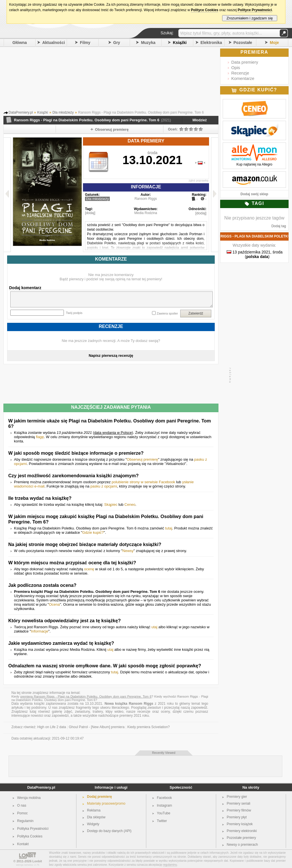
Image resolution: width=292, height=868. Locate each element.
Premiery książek (240, 824)
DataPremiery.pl (41, 787)
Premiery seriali (239, 803)
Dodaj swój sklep (254, 194)
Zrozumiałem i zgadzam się (250, 18)
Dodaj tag (279, 226)
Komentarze (243, 78)
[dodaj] (90, 213)
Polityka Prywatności (33, 829)
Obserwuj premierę (143, 459)
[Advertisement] (119, 80)
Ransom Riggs (146, 199)
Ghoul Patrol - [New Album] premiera (97, 727)
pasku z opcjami (104, 486)
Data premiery (245, 62)
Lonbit (37, 861)
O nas (22, 805)
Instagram (164, 805)
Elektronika (211, 43)
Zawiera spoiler (167, 313)
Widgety (93, 824)
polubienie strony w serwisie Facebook (144, 482)
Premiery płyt (237, 817)
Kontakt (23, 844)
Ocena (54, 604)
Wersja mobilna (29, 798)
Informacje (40, 631)
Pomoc (22, 813)
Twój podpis (74, 313)
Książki (180, 43)
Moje (274, 43)
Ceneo (130, 505)
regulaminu (170, 865)
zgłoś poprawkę (199, 181)
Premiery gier (237, 797)
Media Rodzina (146, 213)
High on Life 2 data (52, 727)
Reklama (94, 810)
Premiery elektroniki (242, 831)
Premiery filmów (239, 810)
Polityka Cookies (30, 836)
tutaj (169, 528)
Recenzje (240, 73)
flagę (40, 437)
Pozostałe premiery (241, 838)
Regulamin (25, 821)
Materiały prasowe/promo (106, 803)
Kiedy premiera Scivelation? (149, 727)
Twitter (162, 821)
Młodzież (200, 120)
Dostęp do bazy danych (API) (109, 831)
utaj (154, 627)
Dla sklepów (96, 817)
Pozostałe (243, 43)
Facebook (164, 798)
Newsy (128, 551)
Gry (117, 43)
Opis (236, 68)
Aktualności (53, 43)
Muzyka (148, 43)
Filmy (85, 43)
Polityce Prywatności (255, 10)
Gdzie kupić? (93, 532)
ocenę (89, 569)
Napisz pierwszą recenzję (111, 356)
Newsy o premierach (242, 845)
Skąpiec (111, 505)
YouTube (164, 813)
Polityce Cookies (204, 10)
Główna (20, 43)
